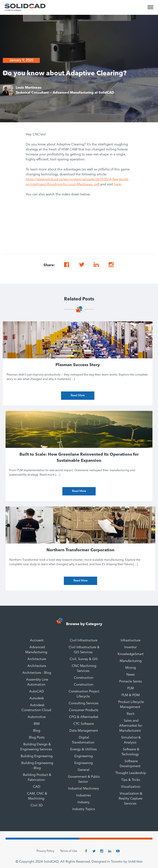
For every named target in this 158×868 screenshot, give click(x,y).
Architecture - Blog (37, 673)
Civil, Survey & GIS (84, 659)
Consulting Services (84, 703)
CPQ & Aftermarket (84, 717)
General (84, 770)
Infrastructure (131, 640)
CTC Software (84, 724)
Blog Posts (37, 738)
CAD (37, 787)
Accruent (37, 640)
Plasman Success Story (78, 365)
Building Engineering (37, 756)
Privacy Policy (45, 851)
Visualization (131, 787)
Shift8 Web (135, 862)
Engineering (84, 756)
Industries (84, 795)
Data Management (84, 731)
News (131, 675)
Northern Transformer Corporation (80, 550)
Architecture (37, 659)
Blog (37, 731)
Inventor (131, 647)
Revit (131, 714)
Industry (84, 802)
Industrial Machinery (84, 789)
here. (118, 184)
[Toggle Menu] (150, 9)
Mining (131, 668)
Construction (84, 678)
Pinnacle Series (131, 682)
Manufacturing (131, 661)
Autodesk (37, 698)
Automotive (37, 717)
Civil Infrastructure (84, 640)
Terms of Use (69, 851)
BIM (37, 724)
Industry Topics (84, 809)
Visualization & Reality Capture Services (131, 799)
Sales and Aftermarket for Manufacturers (131, 726)
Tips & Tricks (131, 780)
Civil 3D (37, 805)
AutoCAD (37, 692)
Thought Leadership (131, 773)
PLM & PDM (131, 695)
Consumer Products (84, 710)
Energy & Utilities (84, 749)
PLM (131, 688)
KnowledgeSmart (131, 654)
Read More (78, 396)
